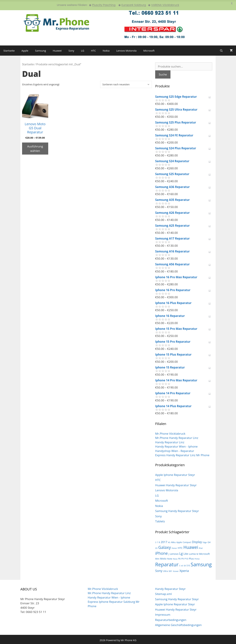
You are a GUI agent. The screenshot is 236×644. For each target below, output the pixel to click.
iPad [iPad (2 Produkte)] (201, 547)
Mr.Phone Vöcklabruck (170, 432)
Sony (71, 49)
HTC (93, 49)
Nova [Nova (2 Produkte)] (175, 557)
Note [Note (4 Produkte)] (170, 557)
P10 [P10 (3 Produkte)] (186, 557)
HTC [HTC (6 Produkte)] (180, 546)
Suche (163, 73)
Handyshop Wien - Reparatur (175, 449)
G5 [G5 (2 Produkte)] (156, 547)
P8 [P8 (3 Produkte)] (179, 557)
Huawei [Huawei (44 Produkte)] (191, 546)
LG (83, 49)
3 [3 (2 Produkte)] (156, 541)
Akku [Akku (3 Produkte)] (173, 541)
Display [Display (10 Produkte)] (197, 540)
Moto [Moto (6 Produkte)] (163, 557)
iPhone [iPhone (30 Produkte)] (161, 552)
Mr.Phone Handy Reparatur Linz (177, 436)
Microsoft (149, 49)
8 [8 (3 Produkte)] (159, 541)
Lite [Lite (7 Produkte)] (186, 552)
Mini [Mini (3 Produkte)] (157, 557)
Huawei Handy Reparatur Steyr (176, 484)
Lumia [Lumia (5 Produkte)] (192, 552)
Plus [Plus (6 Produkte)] (191, 557)
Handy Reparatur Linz (170, 441)
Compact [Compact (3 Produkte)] (187, 541)
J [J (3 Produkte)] (169, 552)
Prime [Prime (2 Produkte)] (197, 557)
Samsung (41, 49)
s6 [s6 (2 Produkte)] (182, 564)
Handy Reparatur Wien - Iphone (176, 445)
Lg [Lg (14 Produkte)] (181, 552)
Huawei (57, 49)
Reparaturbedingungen (171, 618)
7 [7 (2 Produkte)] (158, 541)
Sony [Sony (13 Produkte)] (159, 569)
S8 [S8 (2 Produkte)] (185, 564)
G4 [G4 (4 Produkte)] (209, 541)
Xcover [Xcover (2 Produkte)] (176, 570)
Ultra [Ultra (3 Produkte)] (166, 570)
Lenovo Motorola (126, 49)
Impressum (163, 613)
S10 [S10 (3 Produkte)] (188, 564)
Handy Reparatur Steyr (170, 587)
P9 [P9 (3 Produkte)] (183, 557)
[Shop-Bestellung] (126, 83)
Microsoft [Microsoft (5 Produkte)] (204, 552)
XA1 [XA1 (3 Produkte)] (170, 570)
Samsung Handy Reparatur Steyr (177, 510)
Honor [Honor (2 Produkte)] (174, 547)
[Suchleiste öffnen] (221, 49)
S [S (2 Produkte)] (180, 564)
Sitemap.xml (163, 593)
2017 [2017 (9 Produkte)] (164, 540)
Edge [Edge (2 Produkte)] (205, 541)
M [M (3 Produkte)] (197, 552)
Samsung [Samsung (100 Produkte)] (201, 563)
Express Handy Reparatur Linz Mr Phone (182, 454)
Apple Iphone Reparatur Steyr (175, 473)
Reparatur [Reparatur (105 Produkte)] (167, 563)
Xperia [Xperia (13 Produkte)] (184, 569)
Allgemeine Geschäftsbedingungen (178, 624)
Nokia (106, 49)
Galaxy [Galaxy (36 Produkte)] (165, 546)
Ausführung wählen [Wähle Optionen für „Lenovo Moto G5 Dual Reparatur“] (35, 147)
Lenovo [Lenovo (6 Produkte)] (174, 552)
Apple (25, 49)
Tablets (160, 520)
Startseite (9, 49)
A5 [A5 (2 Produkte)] (169, 541)
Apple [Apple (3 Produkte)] (179, 541)
